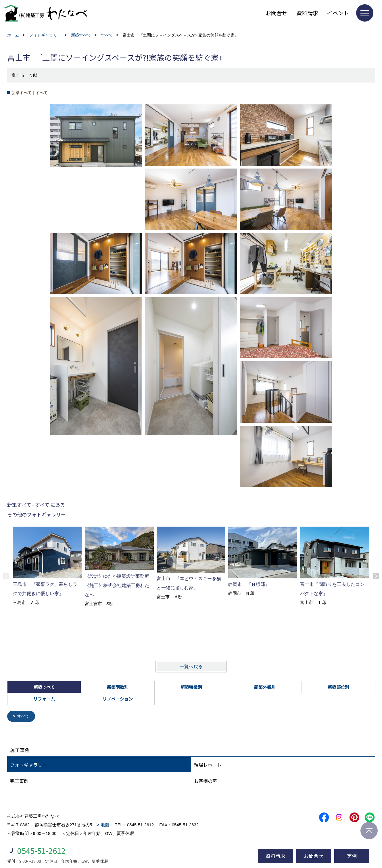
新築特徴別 (191, 687)
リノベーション (118, 699)
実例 (352, 856)
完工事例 (19, 781)
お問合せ (277, 13)
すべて (24, 717)
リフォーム (44, 699)
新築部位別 (338, 687)
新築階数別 (118, 687)
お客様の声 (206, 781)
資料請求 (307, 13)
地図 (105, 825)
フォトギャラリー (28, 765)
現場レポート (208, 765)
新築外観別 (265, 687)
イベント (338, 13)
